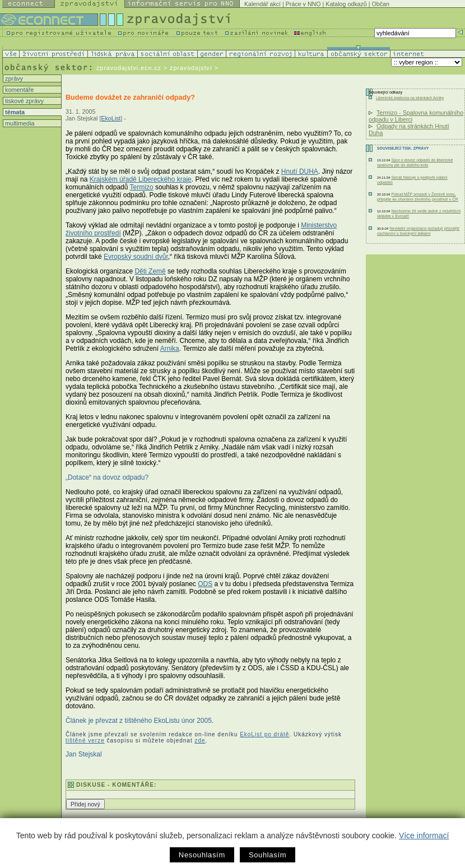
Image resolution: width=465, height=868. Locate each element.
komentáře (18, 90)
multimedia (19, 123)
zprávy (13, 78)
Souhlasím (268, 855)
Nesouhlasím (202, 855)
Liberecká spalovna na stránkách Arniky (410, 98)
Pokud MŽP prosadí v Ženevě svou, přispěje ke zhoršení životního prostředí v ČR (418, 197)
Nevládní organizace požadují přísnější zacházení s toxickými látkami (418, 231)
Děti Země (150, 271)
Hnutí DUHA (300, 171)
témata (14, 112)
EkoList (111, 118)
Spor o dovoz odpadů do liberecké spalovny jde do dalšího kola (415, 163)
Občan (380, 4)
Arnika (170, 349)
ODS (205, 584)
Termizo (142, 187)
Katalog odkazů (346, 4)
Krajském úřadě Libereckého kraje (141, 179)
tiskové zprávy (24, 101)
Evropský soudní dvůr (136, 257)
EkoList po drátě (264, 734)
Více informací (424, 835)
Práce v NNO (303, 4)
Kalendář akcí (262, 4)
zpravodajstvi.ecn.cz (129, 68)
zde (200, 741)
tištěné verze (85, 741)
